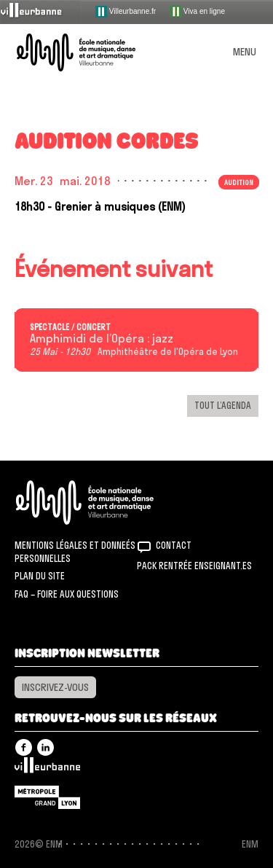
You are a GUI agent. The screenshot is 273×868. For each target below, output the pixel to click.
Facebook (24, 747)
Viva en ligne (197, 12)
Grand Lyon (47, 797)
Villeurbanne (47, 769)
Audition (239, 182)
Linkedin (45, 747)
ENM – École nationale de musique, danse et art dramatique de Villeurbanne (93, 52)
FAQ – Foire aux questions (67, 594)
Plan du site (40, 576)
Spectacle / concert (70, 327)
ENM (104, 503)
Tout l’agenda (223, 405)
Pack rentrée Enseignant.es (194, 566)
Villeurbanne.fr (126, 12)
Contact (174, 545)
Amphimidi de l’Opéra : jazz (102, 339)
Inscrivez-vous (55, 687)
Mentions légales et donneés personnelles (75, 552)
